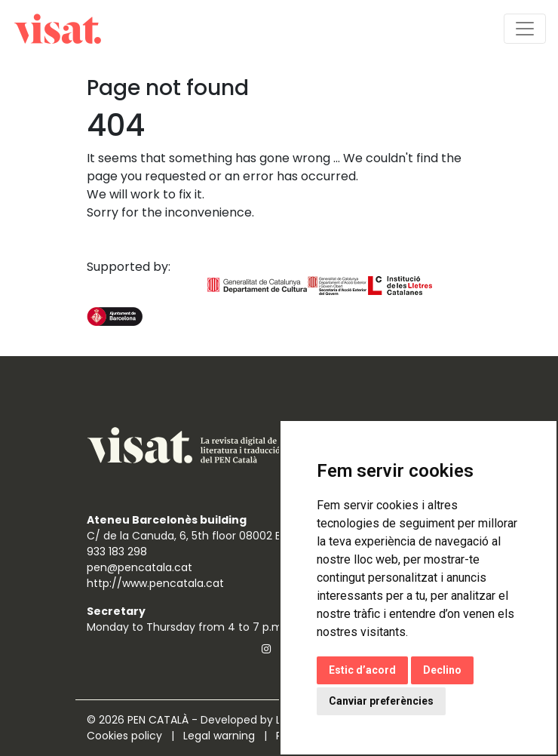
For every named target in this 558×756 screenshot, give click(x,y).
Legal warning (221, 736)
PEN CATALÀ (158, 720)
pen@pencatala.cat (139, 567)
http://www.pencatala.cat (155, 583)
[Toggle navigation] (525, 29)
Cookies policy (126, 736)
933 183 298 (117, 552)
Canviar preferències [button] (381, 701)
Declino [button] (442, 670)
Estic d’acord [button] (362, 670)
